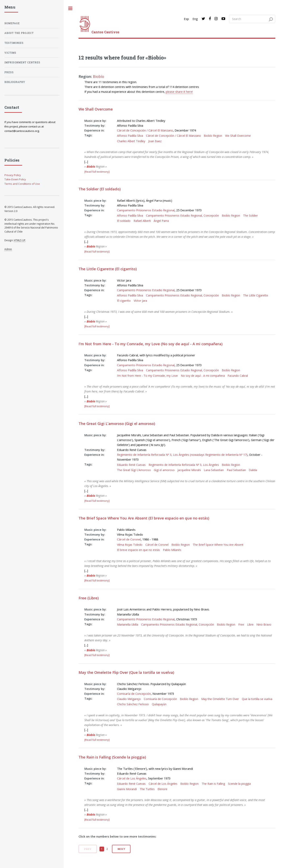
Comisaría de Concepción (134, 694)
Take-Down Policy (15, 179)
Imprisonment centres (22, 62)
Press (9, 72)
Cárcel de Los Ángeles (132, 778)
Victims (10, 53)
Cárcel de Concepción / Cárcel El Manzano (145, 130)
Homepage (12, 23)
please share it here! (179, 92)
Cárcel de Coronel (129, 539)
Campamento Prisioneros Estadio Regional (146, 210)
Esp (186, 19)
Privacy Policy (13, 175)
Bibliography (15, 82)
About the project (19, 33)
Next (121, 849)
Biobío (98, 76)
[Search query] (252, 19)
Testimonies (14, 43)
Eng (195, 19)
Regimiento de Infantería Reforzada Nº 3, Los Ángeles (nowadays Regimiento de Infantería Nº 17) (182, 455)
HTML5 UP (20, 240)
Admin (8, 249)
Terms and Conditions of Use (22, 184)
